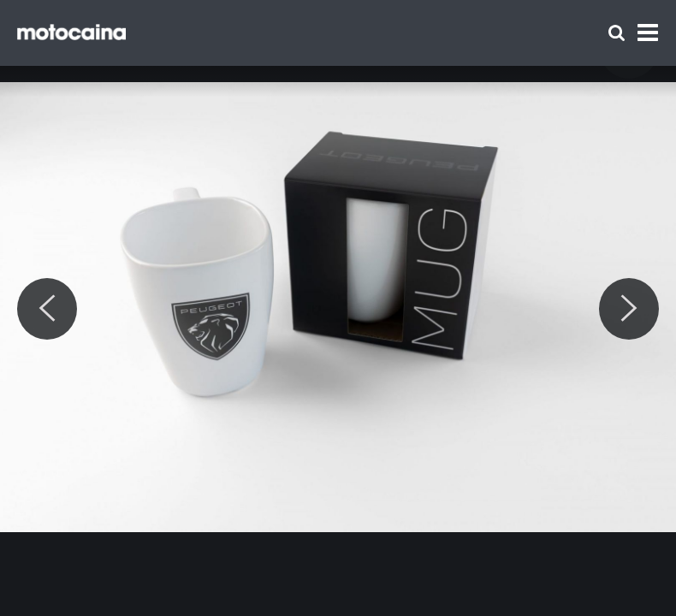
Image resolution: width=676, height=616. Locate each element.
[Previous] (47, 309)
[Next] (629, 309)
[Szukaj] (617, 33)
